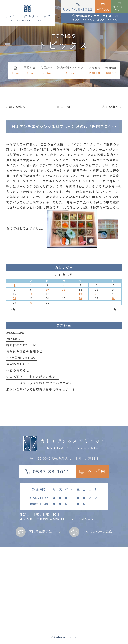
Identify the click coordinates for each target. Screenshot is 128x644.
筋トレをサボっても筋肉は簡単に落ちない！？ (41, 389)
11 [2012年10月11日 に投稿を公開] (64, 290)
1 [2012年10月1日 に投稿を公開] (15, 285)
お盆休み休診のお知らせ (24, 351)
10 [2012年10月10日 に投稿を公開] (48, 290)
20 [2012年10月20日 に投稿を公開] (97, 294)
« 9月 (12, 309)
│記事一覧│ (64, 107)
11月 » (115, 309)
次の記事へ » (112, 107)
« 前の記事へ (16, 107)
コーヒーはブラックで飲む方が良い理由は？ (39, 383)
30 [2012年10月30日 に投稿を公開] (31, 303)
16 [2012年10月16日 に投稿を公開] (31, 294)
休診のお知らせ (18, 364)
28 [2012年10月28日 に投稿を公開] (113, 298)
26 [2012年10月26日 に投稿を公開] (80, 298)
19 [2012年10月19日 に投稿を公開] (80, 294)
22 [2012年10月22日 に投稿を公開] (15, 298)
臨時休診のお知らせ (21, 345)
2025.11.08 (15, 332)
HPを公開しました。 (22, 358)
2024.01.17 (15, 339)
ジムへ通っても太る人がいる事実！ (33, 377)
